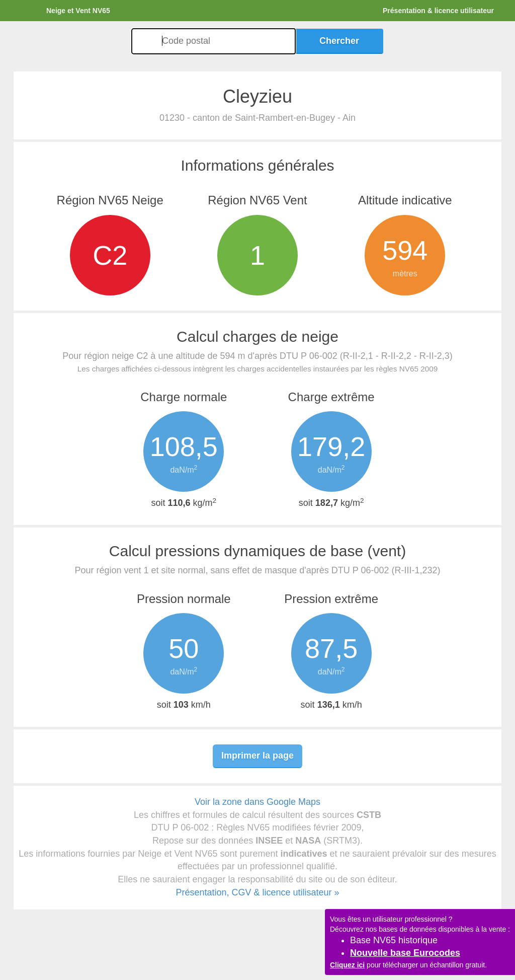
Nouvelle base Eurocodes (405, 953)
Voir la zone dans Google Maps (257, 802)
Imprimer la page (257, 756)
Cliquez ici (347, 965)
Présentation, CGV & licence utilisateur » (257, 892)
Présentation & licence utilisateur (438, 11)
